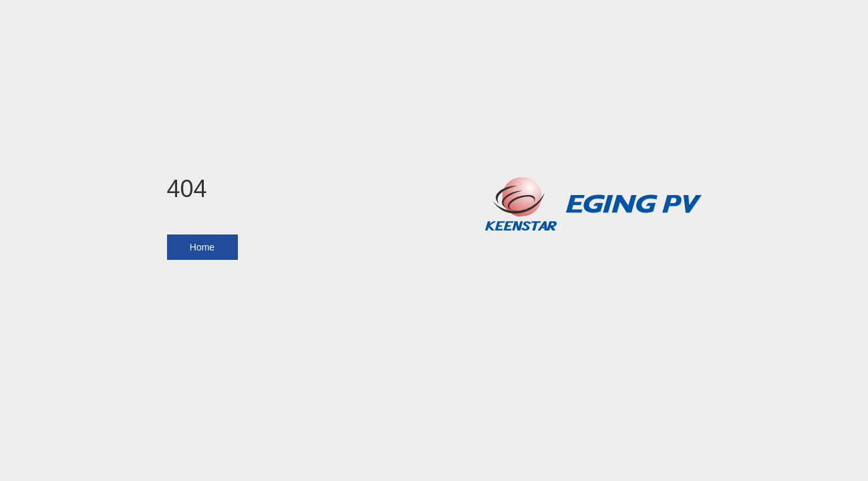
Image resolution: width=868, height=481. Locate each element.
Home (202, 247)
